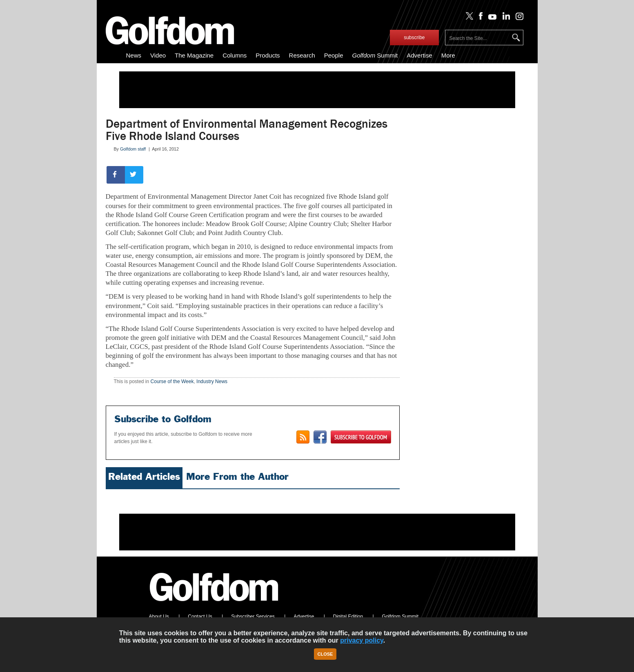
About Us (159, 617)
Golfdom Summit (400, 617)
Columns (235, 55)
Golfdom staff (133, 149)
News (134, 55)
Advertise (419, 55)
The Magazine (194, 55)
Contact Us (200, 617)
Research (302, 55)
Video (158, 55)
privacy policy (362, 640)
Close (325, 654)
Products (268, 55)
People (334, 55)
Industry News (212, 381)
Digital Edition (348, 617)
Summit (375, 55)
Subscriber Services (253, 617)
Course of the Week (172, 381)
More (448, 55)
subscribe (414, 38)
